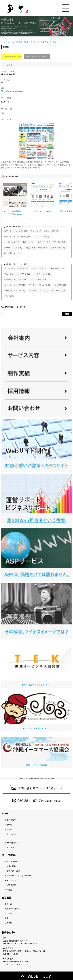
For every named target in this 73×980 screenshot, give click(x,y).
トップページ (7, 42)
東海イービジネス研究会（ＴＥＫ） (36, 663)
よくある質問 (10, 820)
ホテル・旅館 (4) (58, 248)
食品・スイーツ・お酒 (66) (15, 231)
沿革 (7, 918)
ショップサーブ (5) (38, 279)
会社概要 (8, 913)
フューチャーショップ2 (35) (16, 268)
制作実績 (18, 42)
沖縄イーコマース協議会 (36, 751)
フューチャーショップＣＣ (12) (17, 274)
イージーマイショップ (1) (15, 279)
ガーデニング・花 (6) (13, 248)
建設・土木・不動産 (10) (36, 248)
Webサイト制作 (11, 861)
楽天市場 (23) (60, 285)
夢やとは (8, 904)
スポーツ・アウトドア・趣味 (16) (51, 242)
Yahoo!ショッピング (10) (15, 290)
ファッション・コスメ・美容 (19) (45, 231)
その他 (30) (9, 296)
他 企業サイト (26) (13, 253)
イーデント (8, 65)
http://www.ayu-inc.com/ (13, 91)
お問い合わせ (10, 834)
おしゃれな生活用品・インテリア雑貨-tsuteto (15, 213)
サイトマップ (10, 847)
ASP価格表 (11, 885)
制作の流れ (11, 866)
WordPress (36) (59, 290)
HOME (5, 814)
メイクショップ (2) (43, 274)
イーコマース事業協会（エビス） (36, 711)
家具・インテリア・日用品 (36, 42)
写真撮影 (8, 890)
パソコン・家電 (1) (43, 237)
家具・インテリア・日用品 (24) (17, 237)
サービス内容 (9, 855)
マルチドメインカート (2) (40, 285)
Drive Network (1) (57, 268)
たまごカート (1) (39, 268)
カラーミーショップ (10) (15, 285)
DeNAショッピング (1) (39, 290)
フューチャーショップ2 (12, 56)
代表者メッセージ (12, 909)
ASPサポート (10, 880)
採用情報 (8, 825)
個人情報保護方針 (12, 843)
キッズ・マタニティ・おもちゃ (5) (19, 242)
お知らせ (8, 829)
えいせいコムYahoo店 (42, 211)
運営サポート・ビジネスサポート (19, 876)
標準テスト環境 (13, 871)
